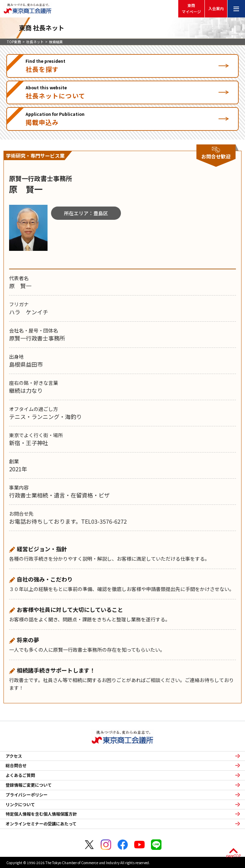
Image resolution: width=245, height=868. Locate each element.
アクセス (14, 756)
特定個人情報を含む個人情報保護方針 (41, 814)
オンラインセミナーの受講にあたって (41, 824)
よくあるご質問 (20, 775)
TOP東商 (14, 42)
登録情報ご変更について (29, 785)
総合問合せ (16, 765)
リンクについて (20, 805)
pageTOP (233, 856)
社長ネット (35, 42)
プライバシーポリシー (27, 795)
